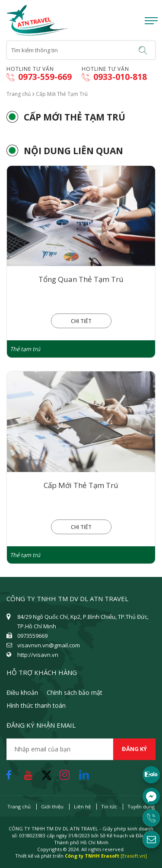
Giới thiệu (52, 806)
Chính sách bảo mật (75, 692)
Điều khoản (22, 692)
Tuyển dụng (141, 806)
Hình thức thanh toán (36, 705)
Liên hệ (82, 806)
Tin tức (109, 806)
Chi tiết (81, 321)
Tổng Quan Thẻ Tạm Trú (81, 279)
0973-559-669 (39, 77)
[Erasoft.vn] (134, 856)
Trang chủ (19, 94)
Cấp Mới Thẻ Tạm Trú (81, 485)
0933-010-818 (114, 77)
